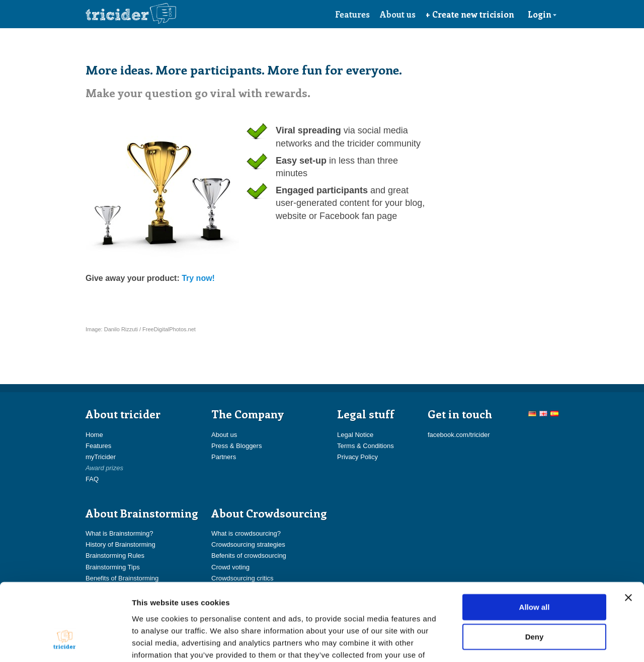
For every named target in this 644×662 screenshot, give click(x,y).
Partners (224, 457)
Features (352, 14)
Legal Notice (355, 435)
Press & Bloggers (236, 446)
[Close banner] (628, 532)
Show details (528, 642)
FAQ (92, 479)
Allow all (535, 541)
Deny (535, 572)
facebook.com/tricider (459, 435)
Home (94, 435)
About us (398, 14)
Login (542, 14)
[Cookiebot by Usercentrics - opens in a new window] (65, 642)
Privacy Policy (357, 457)
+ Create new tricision (470, 14)
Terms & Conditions (366, 446)
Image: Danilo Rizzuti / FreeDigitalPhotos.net (141, 329)
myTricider (101, 457)
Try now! (198, 278)
